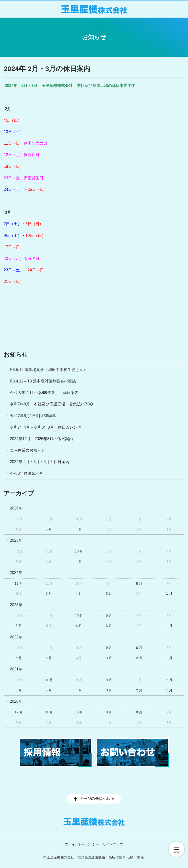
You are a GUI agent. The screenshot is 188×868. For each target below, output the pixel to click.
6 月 (19, 626)
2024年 (16, 573)
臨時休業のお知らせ (27, 450)
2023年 (16, 605)
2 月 (139, 658)
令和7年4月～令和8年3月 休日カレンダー (47, 427)
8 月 (139, 583)
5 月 (49, 529)
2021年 (16, 669)
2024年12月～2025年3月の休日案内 (41, 439)
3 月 (109, 593)
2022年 (16, 637)
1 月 (169, 593)
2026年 (16, 508)
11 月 (49, 680)
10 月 (79, 551)
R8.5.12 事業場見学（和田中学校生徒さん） (48, 370)
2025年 (16, 540)
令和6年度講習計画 (27, 473)
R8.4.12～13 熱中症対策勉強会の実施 (43, 381)
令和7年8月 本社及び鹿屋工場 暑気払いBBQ (51, 404)
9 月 (109, 616)
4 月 (79, 529)
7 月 (169, 680)
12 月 (19, 583)
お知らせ (16, 355)
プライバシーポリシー (82, 844)
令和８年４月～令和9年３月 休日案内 (44, 393)
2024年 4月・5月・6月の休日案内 (40, 462)
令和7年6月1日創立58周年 (33, 416)
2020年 (16, 701)
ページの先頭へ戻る (97, 799)
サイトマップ (113, 844)
